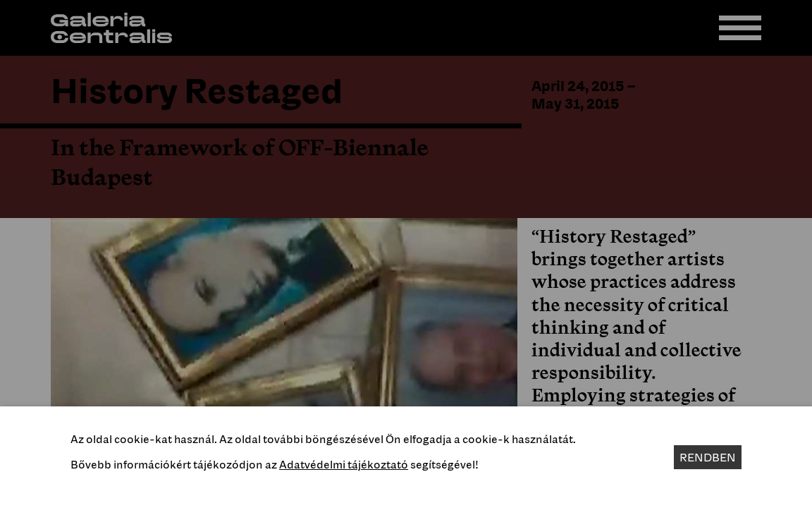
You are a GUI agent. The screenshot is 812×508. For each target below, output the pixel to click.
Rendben (708, 457)
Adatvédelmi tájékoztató (344, 464)
